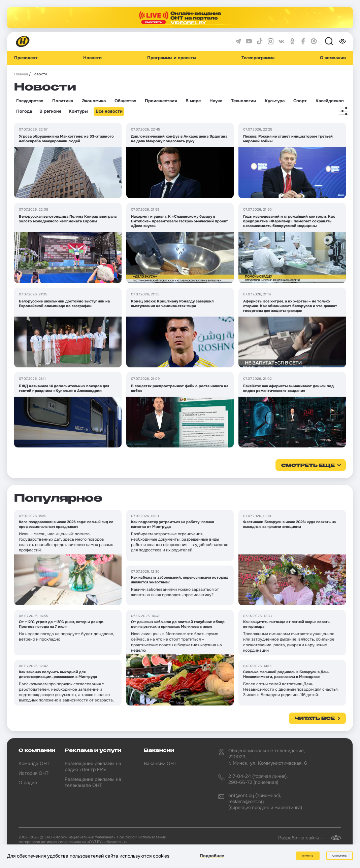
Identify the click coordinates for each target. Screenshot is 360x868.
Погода (24, 111)
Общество (125, 101)
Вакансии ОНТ (160, 763)
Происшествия (161, 101)
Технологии (243, 101)
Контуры (78, 111)
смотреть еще (308, 466)
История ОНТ (34, 773)
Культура (275, 101)
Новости (92, 58)
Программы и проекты (172, 58)
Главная (21, 74)
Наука (216, 101)
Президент (26, 58)
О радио (28, 783)
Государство (30, 101)
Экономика (94, 101)
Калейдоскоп (330, 101)
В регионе (50, 111)
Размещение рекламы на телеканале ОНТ (93, 782)
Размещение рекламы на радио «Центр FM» (93, 766)
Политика (63, 101)
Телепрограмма (258, 58)
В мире (193, 101)
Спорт (300, 101)
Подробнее (212, 856)
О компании (333, 58)
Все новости (109, 111)
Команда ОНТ (34, 763)
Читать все (315, 719)
